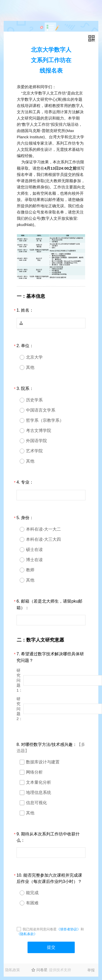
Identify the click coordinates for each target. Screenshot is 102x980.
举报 (91, 970)
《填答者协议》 (69, 929)
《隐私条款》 (27, 934)
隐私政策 (13, 970)
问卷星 (42, 970)
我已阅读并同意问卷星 (40, 929)
